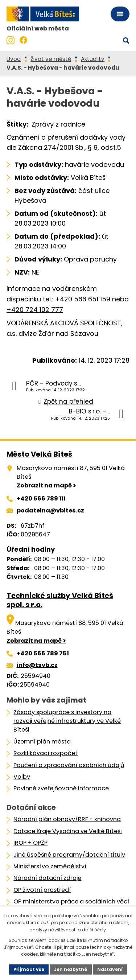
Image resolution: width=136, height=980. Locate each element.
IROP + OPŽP (30, 843)
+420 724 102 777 (35, 310)
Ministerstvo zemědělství (50, 866)
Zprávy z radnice (58, 124)
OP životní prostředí (42, 890)
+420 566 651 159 (83, 299)
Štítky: (17, 124)
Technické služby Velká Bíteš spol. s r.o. (60, 600)
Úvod (14, 59)
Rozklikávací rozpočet (46, 753)
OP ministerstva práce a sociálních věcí (71, 901)
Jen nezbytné (71, 969)
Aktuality (93, 59)
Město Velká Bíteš (39, 454)
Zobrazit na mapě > (46, 485)
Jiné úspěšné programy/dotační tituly (69, 855)
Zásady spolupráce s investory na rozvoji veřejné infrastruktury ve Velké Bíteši (67, 721)
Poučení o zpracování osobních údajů (69, 765)
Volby (22, 777)
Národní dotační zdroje (47, 878)
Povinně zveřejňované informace (61, 788)
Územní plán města (42, 742)
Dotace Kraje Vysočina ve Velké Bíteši (68, 831)
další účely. (94, 930)
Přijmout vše (29, 969)
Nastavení (110, 969)
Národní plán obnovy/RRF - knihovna (67, 819)
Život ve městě (51, 59)
